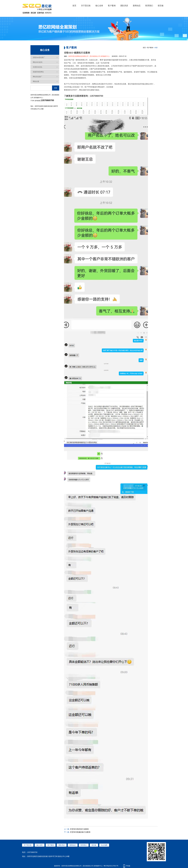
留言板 (161, 6)
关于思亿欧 (86, 6)
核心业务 (99, 6)
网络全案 (36, 81)
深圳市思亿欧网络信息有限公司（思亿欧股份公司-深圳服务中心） (89, 56)
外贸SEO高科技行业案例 (79, 829)
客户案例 (112, 6)
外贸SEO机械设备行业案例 (80, 832)
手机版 (128, 866)
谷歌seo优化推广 (39, 57)
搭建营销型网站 (38, 72)
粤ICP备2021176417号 (111, 866)
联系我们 (149, 6)
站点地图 (104, 845)
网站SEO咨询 (38, 62)
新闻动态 (137, 6)
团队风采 (124, 6)
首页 (74, 6)
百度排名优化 (38, 67)
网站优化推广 (38, 77)
